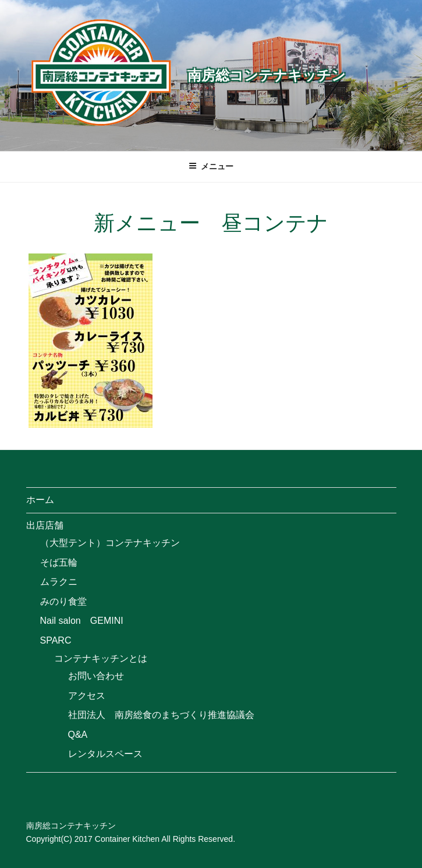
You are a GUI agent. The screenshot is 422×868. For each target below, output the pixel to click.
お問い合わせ (96, 676)
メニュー (211, 166)
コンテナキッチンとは (101, 658)
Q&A (78, 735)
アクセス (87, 696)
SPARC (56, 640)
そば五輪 (59, 562)
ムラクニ (59, 582)
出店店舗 (45, 525)
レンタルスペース (105, 754)
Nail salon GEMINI (82, 621)
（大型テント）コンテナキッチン (110, 543)
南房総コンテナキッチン (267, 75)
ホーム (40, 500)
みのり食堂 (63, 601)
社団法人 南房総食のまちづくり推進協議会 (161, 715)
